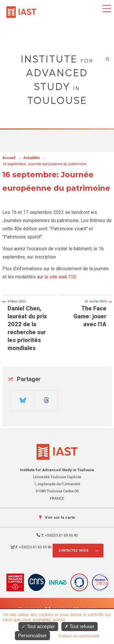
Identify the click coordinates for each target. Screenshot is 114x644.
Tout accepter (38, 627)
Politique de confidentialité (79, 636)
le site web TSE (61, 277)
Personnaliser (32, 636)
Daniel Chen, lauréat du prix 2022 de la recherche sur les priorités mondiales (26, 325)
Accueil (9, 158)
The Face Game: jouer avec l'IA (88, 313)
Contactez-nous (74, 551)
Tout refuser (80, 627)
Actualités (32, 158)
